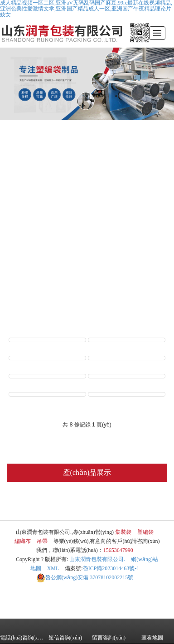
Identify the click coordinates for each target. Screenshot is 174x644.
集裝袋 (27, 503)
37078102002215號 (85, 577)
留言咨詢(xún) (109, 631)
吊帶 (145, 503)
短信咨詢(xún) (65, 631)
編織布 (108, 503)
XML (53, 568)
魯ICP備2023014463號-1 (111, 568)
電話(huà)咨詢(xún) (22, 631)
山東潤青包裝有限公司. (97, 559)
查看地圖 (152, 631)
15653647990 (118, 550)
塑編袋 (68, 503)
